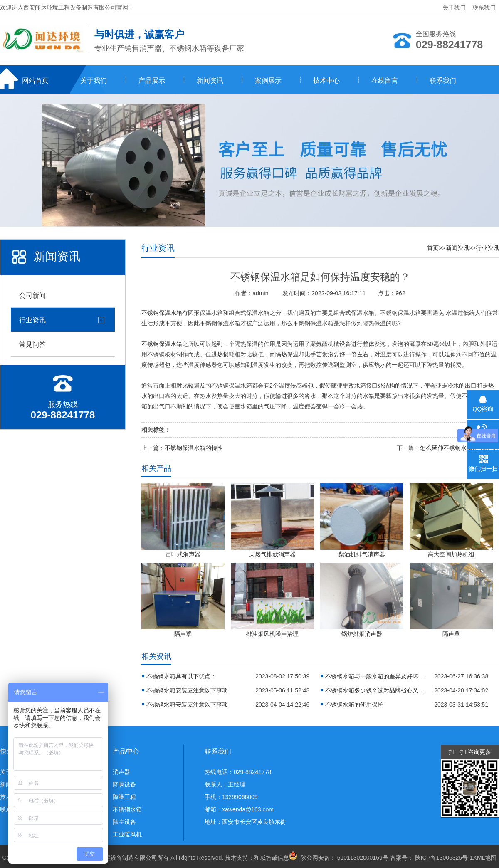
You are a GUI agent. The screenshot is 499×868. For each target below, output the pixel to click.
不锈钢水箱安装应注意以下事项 (187, 690)
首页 (433, 248)
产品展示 (152, 80)
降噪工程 (124, 797)
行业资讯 (32, 320)
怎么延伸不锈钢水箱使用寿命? (459, 448)
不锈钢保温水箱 (162, 313)
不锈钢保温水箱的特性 (194, 448)
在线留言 (385, 80)
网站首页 (35, 80)
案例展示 (268, 80)
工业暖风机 (127, 834)
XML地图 (485, 858)
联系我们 (484, 7)
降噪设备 (124, 784)
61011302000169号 (362, 858)
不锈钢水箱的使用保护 (354, 705)
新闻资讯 (210, 80)
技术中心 (326, 80)
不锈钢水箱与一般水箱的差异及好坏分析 (375, 676)
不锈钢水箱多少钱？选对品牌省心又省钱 (375, 690)
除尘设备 (124, 822)
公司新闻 (32, 295)
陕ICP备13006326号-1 (444, 858)
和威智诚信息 (272, 858)
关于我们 (454, 7)
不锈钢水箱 (127, 809)
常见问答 (32, 344)
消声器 (121, 772)
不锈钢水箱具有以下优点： (181, 676)
